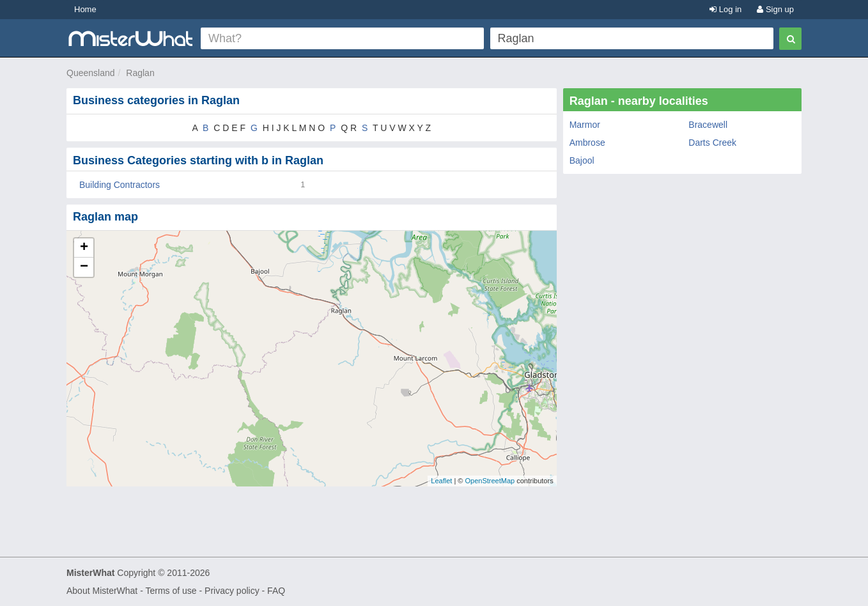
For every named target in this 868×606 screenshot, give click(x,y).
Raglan (140, 73)
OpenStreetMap (490, 481)
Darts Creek (712, 143)
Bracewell (708, 125)
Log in (725, 9)
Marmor (585, 125)
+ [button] (84, 248)
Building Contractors (120, 185)
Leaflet (441, 481)
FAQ (276, 591)
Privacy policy (232, 591)
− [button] (84, 267)
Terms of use (171, 591)
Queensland (91, 73)
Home (85, 9)
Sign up (775, 9)
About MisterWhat (102, 591)
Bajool (582, 160)
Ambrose (587, 143)
